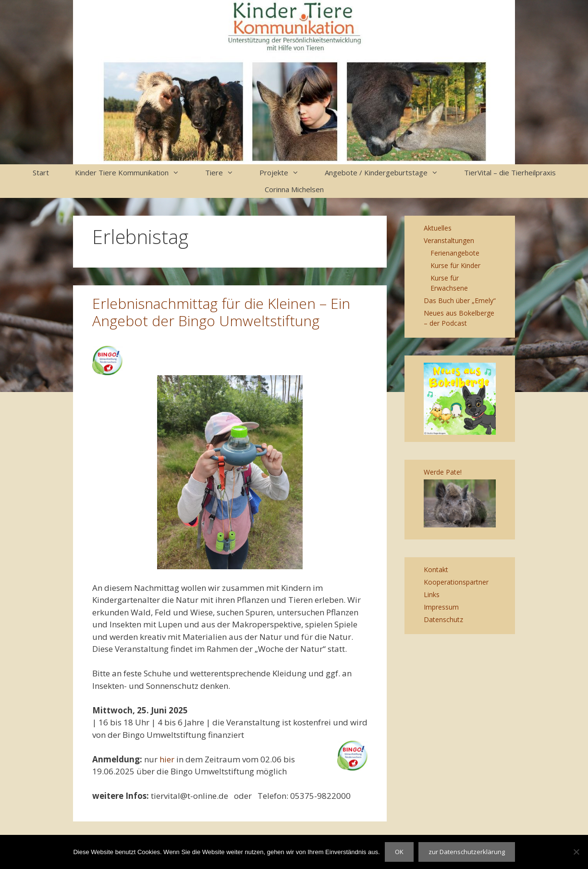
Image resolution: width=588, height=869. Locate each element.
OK (399, 852)
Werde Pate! (443, 472)
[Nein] (576, 852)
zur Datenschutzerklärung (467, 852)
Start (41, 172)
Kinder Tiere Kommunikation (134, 173)
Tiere (226, 173)
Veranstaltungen (449, 240)
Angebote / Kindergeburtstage (388, 173)
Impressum (441, 607)
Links (432, 594)
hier (167, 759)
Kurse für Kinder (455, 265)
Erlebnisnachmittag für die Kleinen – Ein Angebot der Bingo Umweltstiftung (221, 312)
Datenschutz (443, 619)
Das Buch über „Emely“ (460, 300)
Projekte (286, 173)
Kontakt (436, 569)
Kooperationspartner (456, 582)
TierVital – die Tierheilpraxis (510, 172)
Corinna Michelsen (294, 189)
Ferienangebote (455, 253)
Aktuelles (438, 228)
